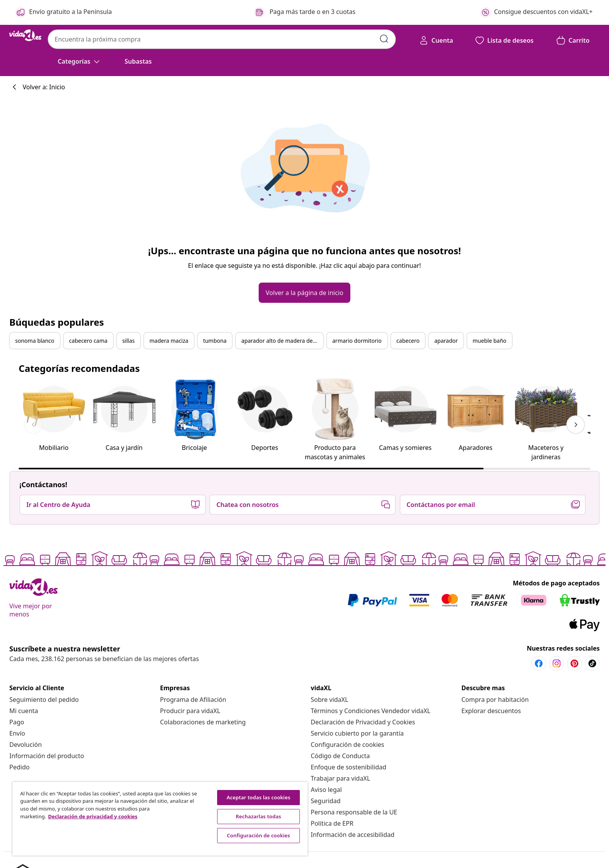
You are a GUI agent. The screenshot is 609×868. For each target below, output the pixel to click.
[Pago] (17, 722)
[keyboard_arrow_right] (576, 425)
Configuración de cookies (347, 745)
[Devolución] (26, 745)
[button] (138, 61)
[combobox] (222, 39)
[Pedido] (19, 767)
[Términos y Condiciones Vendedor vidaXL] (371, 711)
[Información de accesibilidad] (353, 835)
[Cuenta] (436, 40)
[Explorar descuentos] (491, 711)
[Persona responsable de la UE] (354, 812)
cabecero (408, 341)
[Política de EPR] (332, 823)
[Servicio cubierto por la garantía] (357, 733)
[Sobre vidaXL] (330, 700)
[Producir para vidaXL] (190, 711)
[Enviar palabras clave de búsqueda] (384, 39)
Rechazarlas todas (258, 816)
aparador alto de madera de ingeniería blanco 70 (282, 341)
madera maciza (169, 341)
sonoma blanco (35, 341)
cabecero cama (88, 341)
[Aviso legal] (326, 790)
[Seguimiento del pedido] (44, 700)
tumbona (215, 341)
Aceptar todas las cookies (258, 797)
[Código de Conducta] (340, 756)
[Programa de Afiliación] (193, 700)
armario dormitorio (357, 341)
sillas (129, 341)
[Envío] (17, 733)
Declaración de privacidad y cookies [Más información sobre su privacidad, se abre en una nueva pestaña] (93, 816)
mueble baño (490, 341)
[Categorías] (80, 61)
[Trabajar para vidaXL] (340, 778)
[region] (160, 819)
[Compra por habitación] (495, 700)
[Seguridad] (326, 801)
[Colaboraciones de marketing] (203, 722)
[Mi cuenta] (24, 711)
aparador (446, 341)
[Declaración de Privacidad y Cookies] (363, 722)
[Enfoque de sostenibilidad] (349, 767)
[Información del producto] (47, 756)
